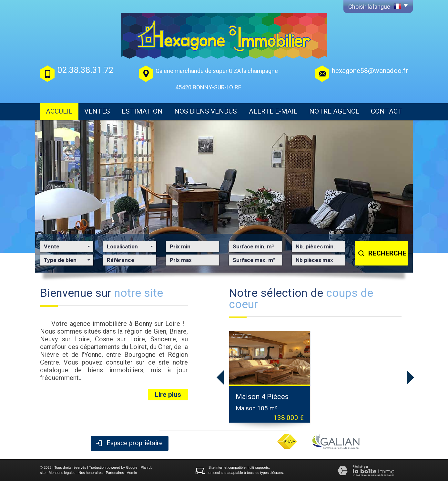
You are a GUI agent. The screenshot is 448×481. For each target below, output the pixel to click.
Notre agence (334, 111)
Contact (387, 111)
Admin (132, 473)
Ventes (97, 111)
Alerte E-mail (273, 111)
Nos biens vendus (206, 111)
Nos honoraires (91, 473)
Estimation (142, 111)
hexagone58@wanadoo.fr (370, 71)
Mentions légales (62, 473)
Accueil (59, 111)
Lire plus (168, 395)
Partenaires (115, 473)
